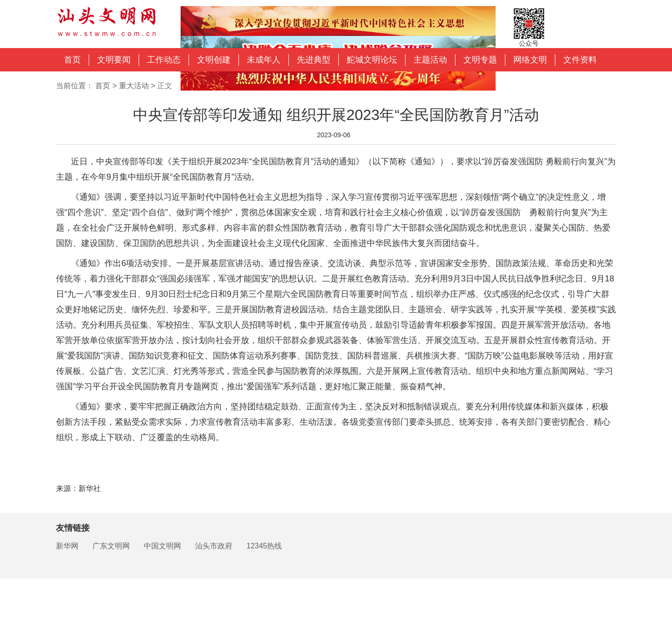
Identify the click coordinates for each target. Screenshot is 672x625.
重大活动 (134, 86)
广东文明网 (111, 546)
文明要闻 (114, 60)
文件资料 (580, 60)
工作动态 (164, 60)
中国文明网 (162, 546)
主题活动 (430, 60)
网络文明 (530, 60)
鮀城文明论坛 (372, 60)
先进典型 (314, 60)
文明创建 (214, 60)
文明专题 (480, 60)
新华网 (67, 546)
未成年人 (264, 60)
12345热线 (264, 546)
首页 (72, 60)
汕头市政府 (214, 546)
